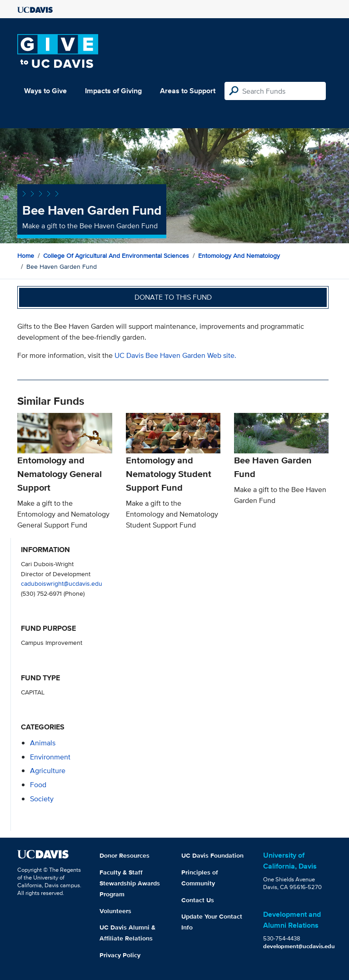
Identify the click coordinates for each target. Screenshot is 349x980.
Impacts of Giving (113, 91)
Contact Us (198, 900)
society (42, 799)
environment (50, 757)
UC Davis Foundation (212, 855)
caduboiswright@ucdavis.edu (62, 583)
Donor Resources (125, 855)
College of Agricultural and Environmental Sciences (116, 256)
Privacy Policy (120, 955)
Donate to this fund (173, 297)
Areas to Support (188, 91)
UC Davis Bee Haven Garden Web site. (175, 355)
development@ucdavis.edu (299, 946)
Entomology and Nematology (239, 256)
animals (43, 743)
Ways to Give (45, 91)
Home (26, 256)
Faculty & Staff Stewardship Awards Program (130, 883)
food (38, 785)
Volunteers (115, 911)
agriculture (48, 771)
